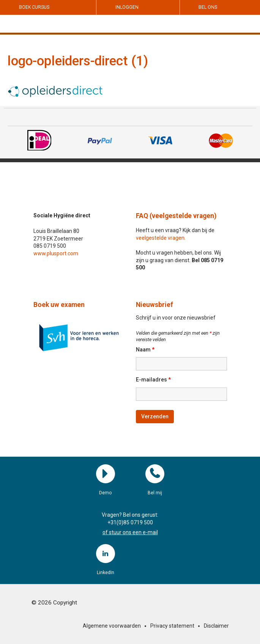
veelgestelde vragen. (161, 238)
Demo (106, 474)
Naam (145, 350)
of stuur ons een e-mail (130, 532)
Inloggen (127, 7)
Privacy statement (172, 626)
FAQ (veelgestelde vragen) (176, 216)
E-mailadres (153, 380)
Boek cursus (34, 7)
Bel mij (155, 474)
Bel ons (208, 7)
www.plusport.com (56, 253)
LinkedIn (106, 554)
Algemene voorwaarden (112, 626)
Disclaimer (216, 626)
